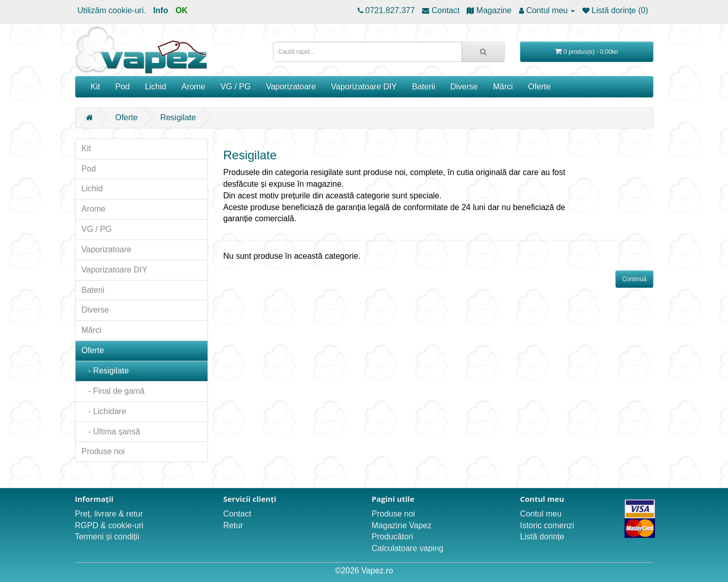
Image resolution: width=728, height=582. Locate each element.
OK (182, 10)
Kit (96, 87)
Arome (193, 87)
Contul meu (541, 514)
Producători (393, 537)
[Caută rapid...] (483, 52)
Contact (237, 514)
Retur (233, 525)
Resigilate (178, 117)
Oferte (539, 87)
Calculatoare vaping (408, 548)
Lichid (156, 87)
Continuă (634, 279)
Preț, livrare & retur (109, 514)
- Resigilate (105, 371)
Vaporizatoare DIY (364, 87)
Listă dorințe (542, 537)
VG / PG (236, 87)
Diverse (464, 87)
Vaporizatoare (291, 87)
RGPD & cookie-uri (109, 525)
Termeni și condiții (107, 537)
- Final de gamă (113, 391)
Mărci (503, 87)
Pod (122, 87)
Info (161, 10)
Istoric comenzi (547, 525)
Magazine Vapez (402, 525)
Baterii (423, 87)
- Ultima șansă (111, 432)
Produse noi (103, 451)
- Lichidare (104, 411)
